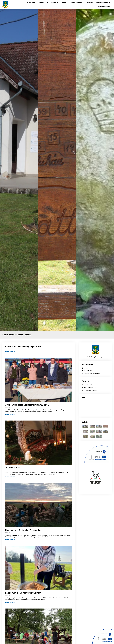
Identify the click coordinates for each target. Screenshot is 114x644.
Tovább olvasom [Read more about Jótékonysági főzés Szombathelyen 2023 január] (10, 414)
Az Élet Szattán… (31, 3)
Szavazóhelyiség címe (104, 6)
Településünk (43, 3)
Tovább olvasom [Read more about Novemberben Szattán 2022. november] (10, 540)
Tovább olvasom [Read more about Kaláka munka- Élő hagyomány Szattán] (10, 602)
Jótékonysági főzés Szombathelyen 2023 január (27, 405)
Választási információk (103, 3)
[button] (2, 170)
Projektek (90, 3)
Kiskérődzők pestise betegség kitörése (23, 347)
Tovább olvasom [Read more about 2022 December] (10, 477)
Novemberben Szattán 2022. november (23, 530)
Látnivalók (54, 3)
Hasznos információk (77, 3)
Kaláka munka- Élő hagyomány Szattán (23, 593)
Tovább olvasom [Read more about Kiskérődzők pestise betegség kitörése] (10, 352)
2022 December (12, 467)
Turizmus (64, 3)
